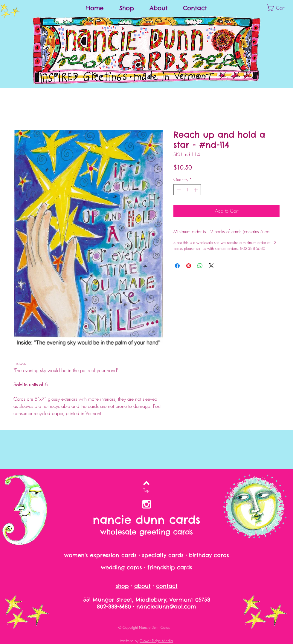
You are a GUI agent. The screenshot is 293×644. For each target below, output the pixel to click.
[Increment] (196, 190)
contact (167, 586)
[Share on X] (211, 266)
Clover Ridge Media (156, 641)
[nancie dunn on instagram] (146, 504)
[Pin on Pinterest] (189, 266)
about (142, 586)
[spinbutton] (187, 190)
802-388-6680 (114, 607)
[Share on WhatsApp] (200, 266)
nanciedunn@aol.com (166, 607)
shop (122, 586)
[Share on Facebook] (177, 266)
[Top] (146, 490)
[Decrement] (178, 190)
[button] (280, 8)
